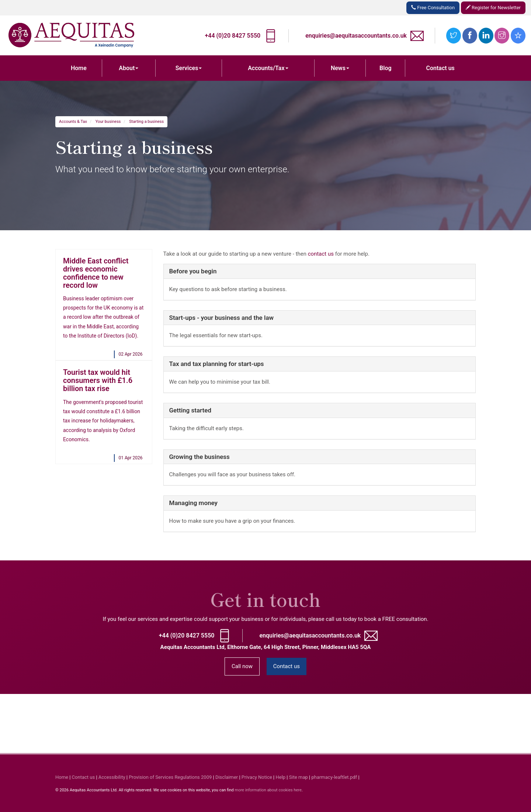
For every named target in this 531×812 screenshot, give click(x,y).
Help (281, 777)
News (340, 68)
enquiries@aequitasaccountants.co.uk (356, 36)
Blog (385, 68)
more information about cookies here (268, 790)
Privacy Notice (257, 777)
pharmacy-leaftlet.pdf (334, 777)
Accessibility (112, 777)
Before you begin (193, 271)
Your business (108, 122)
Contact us (440, 68)
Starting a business (146, 122)
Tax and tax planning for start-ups (217, 364)
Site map (299, 777)
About (129, 68)
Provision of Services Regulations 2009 (170, 777)
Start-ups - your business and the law (222, 318)
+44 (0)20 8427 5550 (232, 36)
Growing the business (199, 457)
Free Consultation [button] (433, 8)
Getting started (190, 410)
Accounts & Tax (73, 122)
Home (79, 68)
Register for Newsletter (493, 8)
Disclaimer (227, 777)
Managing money (193, 503)
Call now (242, 666)
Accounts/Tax (268, 68)
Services (189, 68)
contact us (321, 254)
